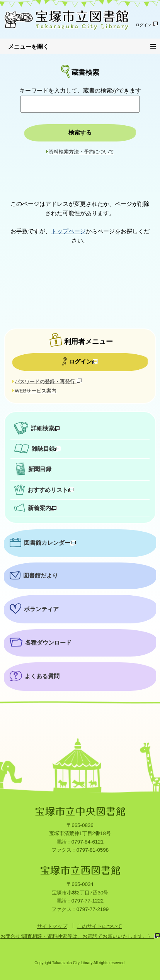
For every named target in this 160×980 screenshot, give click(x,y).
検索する (80, 133)
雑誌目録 (46, 449)
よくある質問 (42, 676)
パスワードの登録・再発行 (49, 381)
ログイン (147, 24)
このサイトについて (100, 926)
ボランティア (41, 609)
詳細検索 (45, 428)
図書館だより (41, 576)
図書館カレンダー (50, 543)
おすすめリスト (51, 490)
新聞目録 (40, 469)
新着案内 (42, 508)
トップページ (68, 231)
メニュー (155, 45)
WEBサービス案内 (36, 391)
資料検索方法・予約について (81, 152)
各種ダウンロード (48, 643)
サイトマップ (52, 926)
